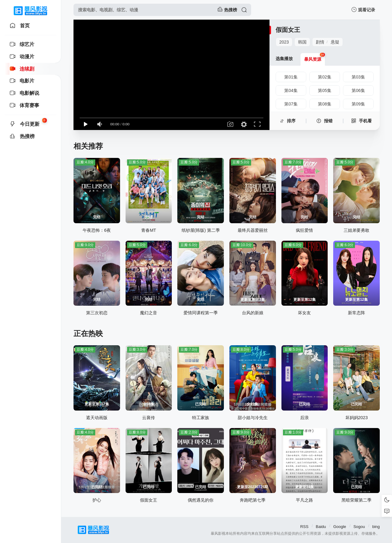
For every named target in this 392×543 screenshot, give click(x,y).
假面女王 (288, 30)
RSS (304, 527)
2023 (284, 42)
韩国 (302, 42)
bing (376, 527)
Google (340, 527)
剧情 (320, 42)
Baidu (321, 527)
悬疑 (335, 42)
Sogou (359, 527)
